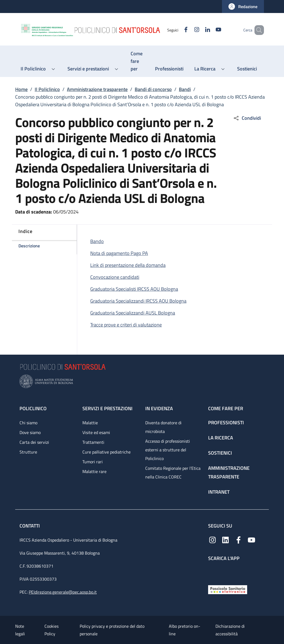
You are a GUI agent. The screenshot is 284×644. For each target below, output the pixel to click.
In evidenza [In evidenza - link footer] (159, 408)
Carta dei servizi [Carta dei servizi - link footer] (34, 442)
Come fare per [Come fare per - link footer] (226, 408)
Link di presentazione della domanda (128, 265)
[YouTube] (211, 30)
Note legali (20, 630)
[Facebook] (178, 30)
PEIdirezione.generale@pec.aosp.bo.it (63, 592)
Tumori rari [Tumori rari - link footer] (93, 462)
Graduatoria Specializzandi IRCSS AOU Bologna (138, 301)
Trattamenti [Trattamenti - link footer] (93, 442)
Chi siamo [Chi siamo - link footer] (28, 423)
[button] (243, 7)
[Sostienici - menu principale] (247, 69)
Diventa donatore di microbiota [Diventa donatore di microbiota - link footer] (163, 427)
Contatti (30, 526)
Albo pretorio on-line (185, 630)
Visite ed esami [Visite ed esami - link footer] (96, 432)
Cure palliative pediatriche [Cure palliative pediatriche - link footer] (106, 452)
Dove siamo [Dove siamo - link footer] (30, 432)
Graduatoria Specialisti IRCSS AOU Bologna (134, 289)
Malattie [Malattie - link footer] (90, 423)
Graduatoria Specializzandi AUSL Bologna (133, 313)
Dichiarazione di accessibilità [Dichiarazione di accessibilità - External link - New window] (230, 630)
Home (21, 89)
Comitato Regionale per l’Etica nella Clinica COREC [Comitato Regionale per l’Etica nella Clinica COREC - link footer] (173, 473)
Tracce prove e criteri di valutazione (126, 325)
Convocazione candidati (115, 277)
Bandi (185, 89)
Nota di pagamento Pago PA (119, 253)
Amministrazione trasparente (97, 89)
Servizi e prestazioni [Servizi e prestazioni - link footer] (107, 408)
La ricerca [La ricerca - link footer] (221, 438)
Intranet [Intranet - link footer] (219, 492)
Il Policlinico (47, 89)
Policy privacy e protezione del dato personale (112, 630)
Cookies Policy (51, 630)
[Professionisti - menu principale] (169, 69)
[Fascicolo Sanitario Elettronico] (228, 589)
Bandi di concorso (153, 89)
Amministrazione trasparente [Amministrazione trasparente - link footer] (229, 472)
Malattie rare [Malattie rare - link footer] (94, 471)
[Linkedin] (200, 30)
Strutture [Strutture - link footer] (28, 452)
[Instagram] (189, 30)
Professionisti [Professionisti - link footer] (226, 423)
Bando (97, 241)
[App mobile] (212, 572)
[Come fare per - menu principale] (137, 61)
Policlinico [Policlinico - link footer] (33, 408)
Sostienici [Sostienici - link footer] (220, 453)
